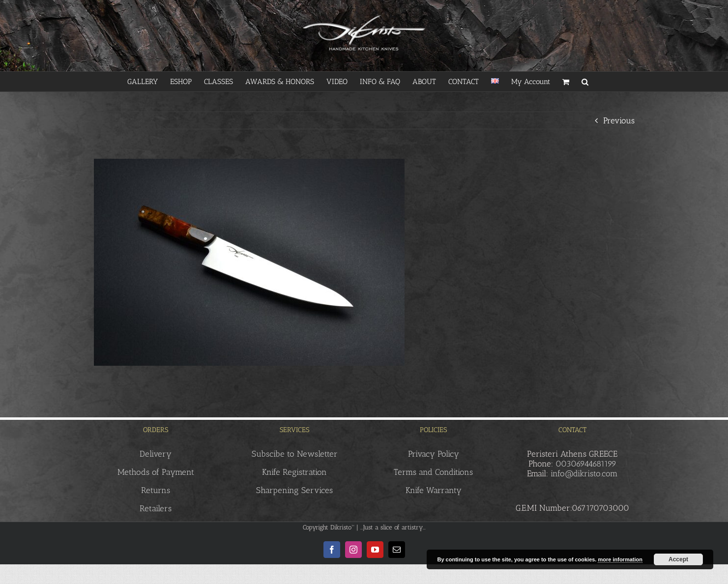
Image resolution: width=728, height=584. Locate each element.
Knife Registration (294, 472)
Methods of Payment (156, 472)
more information (620, 559)
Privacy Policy (434, 454)
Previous (619, 120)
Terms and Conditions (433, 472)
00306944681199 (586, 464)
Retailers (156, 508)
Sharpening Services (294, 490)
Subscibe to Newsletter (295, 454)
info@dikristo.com (584, 473)
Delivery (156, 454)
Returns (156, 490)
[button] (585, 82)
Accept (678, 559)
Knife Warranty (434, 490)
